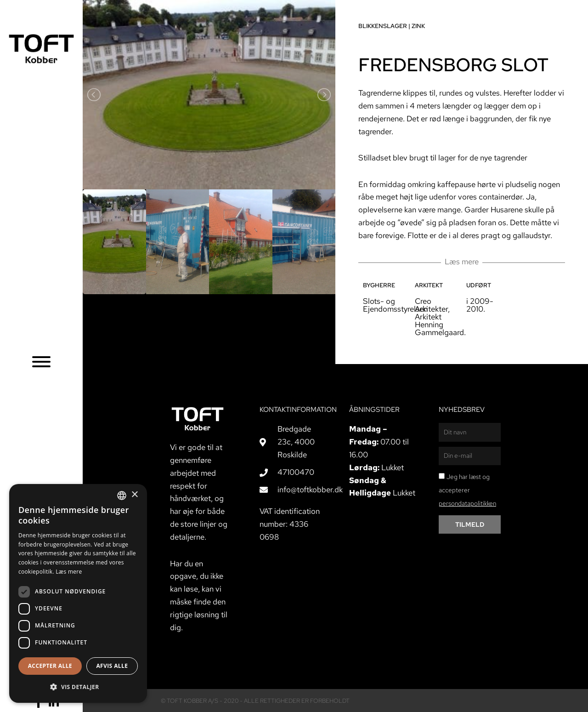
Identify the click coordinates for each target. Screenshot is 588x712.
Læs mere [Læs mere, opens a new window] (69, 572)
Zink (418, 26)
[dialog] (78, 593)
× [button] (134, 495)
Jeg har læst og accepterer (467, 490)
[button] (78, 687)
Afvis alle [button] (112, 666)
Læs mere (462, 262)
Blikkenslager (383, 26)
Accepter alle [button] (50, 666)
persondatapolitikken (467, 503)
